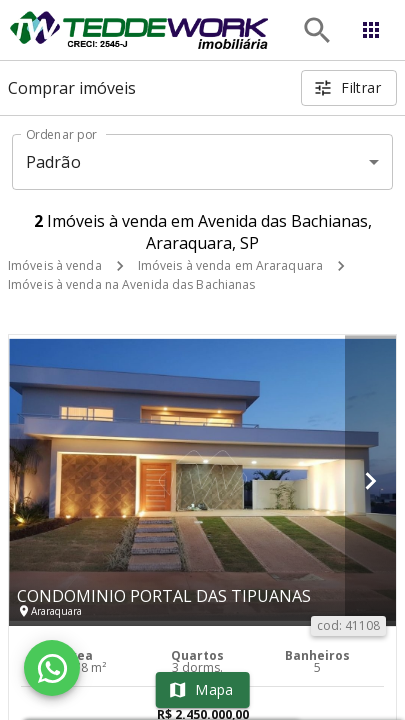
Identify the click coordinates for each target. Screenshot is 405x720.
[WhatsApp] (52, 668)
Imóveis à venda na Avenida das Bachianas (132, 284)
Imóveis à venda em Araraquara (230, 265)
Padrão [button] (53, 162)
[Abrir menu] (371, 30)
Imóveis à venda (55, 265)
